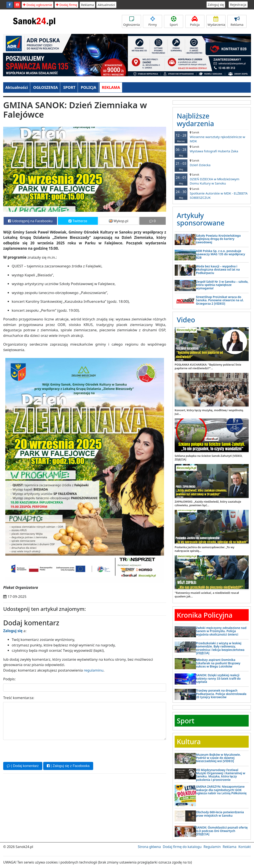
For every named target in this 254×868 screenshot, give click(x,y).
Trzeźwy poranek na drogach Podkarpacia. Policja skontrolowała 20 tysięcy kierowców (221, 694)
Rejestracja (238, 4)
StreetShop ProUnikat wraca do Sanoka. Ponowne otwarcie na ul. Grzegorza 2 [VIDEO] (220, 300)
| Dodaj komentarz (23, 766)
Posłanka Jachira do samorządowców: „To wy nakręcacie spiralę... (205, 549)
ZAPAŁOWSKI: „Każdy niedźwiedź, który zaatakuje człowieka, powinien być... (208, 503)
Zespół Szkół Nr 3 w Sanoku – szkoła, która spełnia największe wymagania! (222, 285)
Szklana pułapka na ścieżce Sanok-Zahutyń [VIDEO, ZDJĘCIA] (209, 458)
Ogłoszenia (131, 21)
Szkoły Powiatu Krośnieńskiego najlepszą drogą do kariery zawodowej (218, 239)
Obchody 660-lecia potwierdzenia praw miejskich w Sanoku (220, 814)
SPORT (69, 87)
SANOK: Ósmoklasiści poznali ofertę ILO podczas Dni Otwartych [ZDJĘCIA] (222, 831)
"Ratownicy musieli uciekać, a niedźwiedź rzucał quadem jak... (207, 595)
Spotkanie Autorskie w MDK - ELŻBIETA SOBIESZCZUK (212, 193)
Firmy (153, 21)
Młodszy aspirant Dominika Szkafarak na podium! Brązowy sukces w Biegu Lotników (218, 663)
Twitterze (78, 221)
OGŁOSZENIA (46, 87)
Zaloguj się (216, 4)
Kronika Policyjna (205, 615)
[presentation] (36, 750)
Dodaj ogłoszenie (38, 5)
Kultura (189, 742)
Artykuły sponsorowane (201, 219)
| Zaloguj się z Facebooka (68, 766)
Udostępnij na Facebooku (30, 221)
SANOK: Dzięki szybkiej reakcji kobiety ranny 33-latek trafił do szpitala (218, 678)
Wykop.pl (119, 221)
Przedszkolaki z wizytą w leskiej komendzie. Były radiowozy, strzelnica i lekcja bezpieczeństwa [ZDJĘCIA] (220, 648)
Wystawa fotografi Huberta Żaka (212, 149)
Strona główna (149, 847)
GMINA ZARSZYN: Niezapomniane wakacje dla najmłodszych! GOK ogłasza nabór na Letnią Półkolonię (221, 790)
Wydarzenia (216, 21)
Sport (174, 21)
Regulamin (212, 847)
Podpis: (9, 679)
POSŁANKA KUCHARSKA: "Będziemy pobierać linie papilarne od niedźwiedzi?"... (208, 366)
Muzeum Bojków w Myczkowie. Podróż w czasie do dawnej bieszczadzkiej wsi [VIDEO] (218, 758)
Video (186, 320)
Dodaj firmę (66, 5)
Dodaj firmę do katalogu (182, 847)
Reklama (88, 5)
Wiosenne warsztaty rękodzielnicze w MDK (212, 137)
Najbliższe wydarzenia (195, 120)
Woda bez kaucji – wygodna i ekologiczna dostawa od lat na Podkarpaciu (218, 270)
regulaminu (94, 670)
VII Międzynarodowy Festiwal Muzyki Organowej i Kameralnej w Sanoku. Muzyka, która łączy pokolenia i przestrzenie (221, 775)
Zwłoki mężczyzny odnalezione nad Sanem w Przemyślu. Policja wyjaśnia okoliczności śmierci (221, 631)
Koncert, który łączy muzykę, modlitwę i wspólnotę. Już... (209, 412)
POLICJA (88, 87)
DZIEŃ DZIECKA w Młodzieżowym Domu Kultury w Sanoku (212, 179)
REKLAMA (111, 87)
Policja (195, 21)
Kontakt (245, 847)
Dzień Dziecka (212, 163)
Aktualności (106, 5)
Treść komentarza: (19, 698)
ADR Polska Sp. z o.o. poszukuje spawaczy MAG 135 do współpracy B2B (220, 254)
